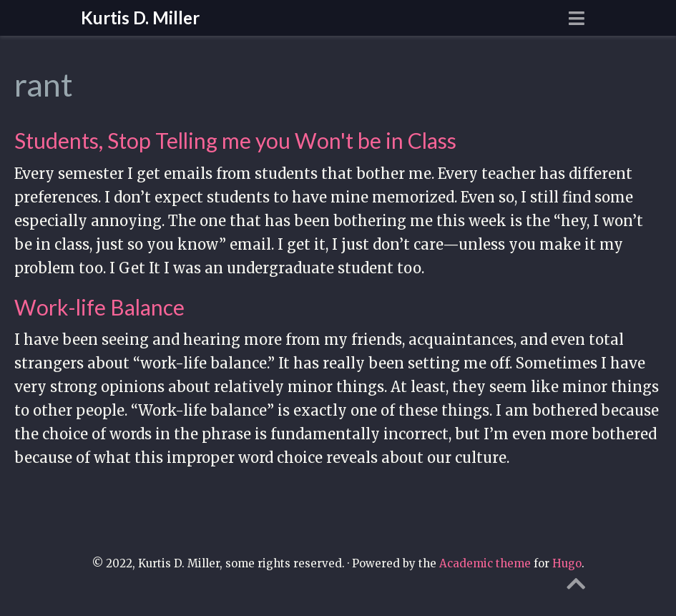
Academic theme (485, 563)
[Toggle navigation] (577, 18)
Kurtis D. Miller (140, 18)
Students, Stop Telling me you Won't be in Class (235, 140)
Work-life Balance (99, 307)
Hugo (567, 563)
